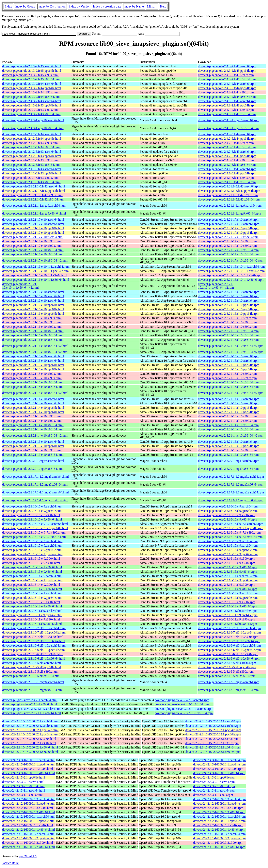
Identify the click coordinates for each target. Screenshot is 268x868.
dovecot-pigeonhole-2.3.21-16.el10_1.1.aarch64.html (36, 267)
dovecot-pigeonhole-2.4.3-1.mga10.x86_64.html (33, 128)
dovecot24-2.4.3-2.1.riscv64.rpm (214, 782)
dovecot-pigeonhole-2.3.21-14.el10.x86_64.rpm (228, 425)
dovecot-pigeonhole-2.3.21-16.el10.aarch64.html (33, 292)
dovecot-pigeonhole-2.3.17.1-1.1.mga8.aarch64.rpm (231, 492)
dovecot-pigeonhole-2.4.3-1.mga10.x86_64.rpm (228, 128)
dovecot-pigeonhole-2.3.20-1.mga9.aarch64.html (33, 461)
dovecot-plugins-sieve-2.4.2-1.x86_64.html (30, 704)
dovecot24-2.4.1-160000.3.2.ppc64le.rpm (219, 838)
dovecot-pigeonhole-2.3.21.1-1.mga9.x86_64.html (34, 213)
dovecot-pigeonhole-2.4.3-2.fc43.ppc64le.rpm (227, 105)
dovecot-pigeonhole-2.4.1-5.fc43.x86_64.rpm (227, 182)
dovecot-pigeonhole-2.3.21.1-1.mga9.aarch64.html (34, 206)
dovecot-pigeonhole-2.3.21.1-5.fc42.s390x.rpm (228, 195)
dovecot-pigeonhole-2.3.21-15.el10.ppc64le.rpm (229, 365)
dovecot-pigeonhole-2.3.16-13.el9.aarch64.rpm (228, 593)
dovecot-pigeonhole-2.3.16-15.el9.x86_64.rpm (228, 567)
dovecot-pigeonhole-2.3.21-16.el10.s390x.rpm (227, 318)
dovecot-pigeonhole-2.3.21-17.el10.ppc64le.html (33, 228)
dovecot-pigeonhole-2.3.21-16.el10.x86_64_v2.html (35, 346)
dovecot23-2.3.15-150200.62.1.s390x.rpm (212, 739)
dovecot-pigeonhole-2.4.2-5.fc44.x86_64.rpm (227, 147)
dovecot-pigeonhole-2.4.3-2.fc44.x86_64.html (31, 97)
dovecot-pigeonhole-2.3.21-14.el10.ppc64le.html (33, 408)
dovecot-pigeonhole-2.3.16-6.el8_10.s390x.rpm (228, 654)
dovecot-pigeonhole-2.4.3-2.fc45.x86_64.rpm (227, 79)
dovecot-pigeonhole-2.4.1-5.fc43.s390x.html (30, 178)
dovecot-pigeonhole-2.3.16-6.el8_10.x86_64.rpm (229, 659)
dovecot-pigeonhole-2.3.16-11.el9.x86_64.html (32, 624)
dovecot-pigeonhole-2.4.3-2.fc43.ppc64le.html (32, 105)
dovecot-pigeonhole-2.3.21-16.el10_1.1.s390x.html (35, 275)
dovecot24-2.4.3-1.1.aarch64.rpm (214, 790)
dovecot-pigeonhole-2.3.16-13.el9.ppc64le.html (32, 598)
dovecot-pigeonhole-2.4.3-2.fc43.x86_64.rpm (227, 114)
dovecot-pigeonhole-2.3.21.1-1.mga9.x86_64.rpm (230, 213)
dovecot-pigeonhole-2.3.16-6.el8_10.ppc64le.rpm (229, 650)
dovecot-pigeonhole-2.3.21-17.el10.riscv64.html (33, 237)
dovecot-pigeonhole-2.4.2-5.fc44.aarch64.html (32, 134)
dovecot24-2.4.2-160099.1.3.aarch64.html (29, 799)
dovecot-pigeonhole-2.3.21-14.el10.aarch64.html (33, 399)
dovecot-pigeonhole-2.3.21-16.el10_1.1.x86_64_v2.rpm (216, 286)
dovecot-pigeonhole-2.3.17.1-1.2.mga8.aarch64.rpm (231, 477)
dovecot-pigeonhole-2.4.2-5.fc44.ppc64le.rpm (227, 139)
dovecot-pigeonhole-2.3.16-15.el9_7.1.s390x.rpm (229, 532)
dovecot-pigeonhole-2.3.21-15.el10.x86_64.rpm (228, 382)
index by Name (134, 6)
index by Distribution (52, 6)
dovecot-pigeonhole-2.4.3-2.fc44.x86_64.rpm (227, 97)
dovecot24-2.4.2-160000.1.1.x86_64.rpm (219, 830)
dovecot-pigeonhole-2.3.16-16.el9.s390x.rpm (227, 515)
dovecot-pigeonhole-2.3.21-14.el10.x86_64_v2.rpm (231, 435)
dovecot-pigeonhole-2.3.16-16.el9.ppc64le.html (32, 511)
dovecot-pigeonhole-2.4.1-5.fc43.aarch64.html (32, 169)
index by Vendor (79, 6)
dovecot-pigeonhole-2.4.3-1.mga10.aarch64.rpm (229, 120)
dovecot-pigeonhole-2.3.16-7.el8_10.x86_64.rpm (229, 641)
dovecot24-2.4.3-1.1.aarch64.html (24, 790)
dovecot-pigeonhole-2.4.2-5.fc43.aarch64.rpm (227, 152)
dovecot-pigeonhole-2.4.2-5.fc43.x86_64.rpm (227, 165)
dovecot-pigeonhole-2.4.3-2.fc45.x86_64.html (31, 79)
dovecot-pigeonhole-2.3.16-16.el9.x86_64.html (32, 519)
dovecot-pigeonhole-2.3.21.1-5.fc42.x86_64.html (33, 199)
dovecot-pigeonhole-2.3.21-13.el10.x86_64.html (33, 455)
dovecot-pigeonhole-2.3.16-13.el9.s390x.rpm (227, 602)
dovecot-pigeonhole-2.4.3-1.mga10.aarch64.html (33, 120)
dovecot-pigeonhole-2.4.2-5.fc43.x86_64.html (31, 165)
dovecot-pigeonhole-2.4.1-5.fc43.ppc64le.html (32, 173)
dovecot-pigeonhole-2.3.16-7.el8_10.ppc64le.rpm (229, 632)
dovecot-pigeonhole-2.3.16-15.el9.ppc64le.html (32, 550)
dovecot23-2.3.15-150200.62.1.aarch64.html (30, 721)
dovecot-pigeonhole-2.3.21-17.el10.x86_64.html (33, 250)
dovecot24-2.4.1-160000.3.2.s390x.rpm (218, 843)
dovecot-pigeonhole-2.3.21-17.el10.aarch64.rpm (229, 220)
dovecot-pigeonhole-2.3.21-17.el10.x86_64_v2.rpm (231, 260)
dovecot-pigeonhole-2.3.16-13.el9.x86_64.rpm (228, 606)
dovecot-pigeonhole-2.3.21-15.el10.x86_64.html (33, 382)
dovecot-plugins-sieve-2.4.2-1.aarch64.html (30, 700)
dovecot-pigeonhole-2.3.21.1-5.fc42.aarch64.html (34, 186)
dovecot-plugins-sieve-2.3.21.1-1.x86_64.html (32, 713)
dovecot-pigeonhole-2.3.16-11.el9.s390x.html (31, 619)
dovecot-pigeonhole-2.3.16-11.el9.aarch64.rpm (228, 611)
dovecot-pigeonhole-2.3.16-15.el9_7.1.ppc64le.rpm (231, 528)
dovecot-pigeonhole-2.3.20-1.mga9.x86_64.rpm (228, 469)
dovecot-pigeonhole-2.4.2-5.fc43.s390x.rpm (226, 160)
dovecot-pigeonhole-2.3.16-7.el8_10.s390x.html (33, 637)
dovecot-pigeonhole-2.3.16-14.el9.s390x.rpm (227, 585)
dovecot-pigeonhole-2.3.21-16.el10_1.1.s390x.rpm (230, 275)
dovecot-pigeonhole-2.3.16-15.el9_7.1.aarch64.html (35, 524)
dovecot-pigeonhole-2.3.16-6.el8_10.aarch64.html (34, 645)
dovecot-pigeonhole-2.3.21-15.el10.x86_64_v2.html (35, 393)
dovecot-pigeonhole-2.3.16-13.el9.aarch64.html (32, 593)
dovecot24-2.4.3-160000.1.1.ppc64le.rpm (219, 764)
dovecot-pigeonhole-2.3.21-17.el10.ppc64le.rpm (229, 228)
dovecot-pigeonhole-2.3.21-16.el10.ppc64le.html (33, 305)
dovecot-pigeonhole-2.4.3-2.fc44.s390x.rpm (226, 92)
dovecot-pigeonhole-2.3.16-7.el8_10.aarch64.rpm (229, 628)
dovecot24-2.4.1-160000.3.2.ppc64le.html (29, 838)
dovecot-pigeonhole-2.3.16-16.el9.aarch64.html (32, 506)
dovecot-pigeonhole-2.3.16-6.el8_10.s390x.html (33, 654)
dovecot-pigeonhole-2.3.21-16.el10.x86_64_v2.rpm (231, 346)
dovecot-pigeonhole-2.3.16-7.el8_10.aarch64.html (34, 628)
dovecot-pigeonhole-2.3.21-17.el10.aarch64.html (33, 220)
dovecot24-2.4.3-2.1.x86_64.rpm (214, 786)
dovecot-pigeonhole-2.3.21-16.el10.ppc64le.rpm (229, 305)
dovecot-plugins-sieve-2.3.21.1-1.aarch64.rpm (184, 709)
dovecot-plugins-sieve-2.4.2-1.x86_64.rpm (182, 704)
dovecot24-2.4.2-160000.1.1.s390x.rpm (218, 825)
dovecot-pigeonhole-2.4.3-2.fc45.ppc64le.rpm (227, 71)
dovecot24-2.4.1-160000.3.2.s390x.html (28, 843)
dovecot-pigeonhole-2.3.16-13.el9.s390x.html (31, 602)
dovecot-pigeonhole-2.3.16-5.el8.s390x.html (30, 672)
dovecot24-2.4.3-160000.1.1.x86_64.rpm (219, 773)
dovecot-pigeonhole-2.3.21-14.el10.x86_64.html (33, 425)
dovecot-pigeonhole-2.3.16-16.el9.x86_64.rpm (228, 519)
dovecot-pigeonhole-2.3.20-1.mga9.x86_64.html (33, 469)
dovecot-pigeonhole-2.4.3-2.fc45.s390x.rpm (226, 75)
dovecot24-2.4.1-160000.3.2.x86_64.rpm (219, 847)
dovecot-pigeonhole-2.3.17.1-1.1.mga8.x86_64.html (35, 500)
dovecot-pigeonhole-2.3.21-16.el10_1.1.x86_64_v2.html (20, 286)
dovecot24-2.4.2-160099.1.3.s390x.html (28, 808)
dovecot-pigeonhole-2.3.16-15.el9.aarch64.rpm (228, 541)
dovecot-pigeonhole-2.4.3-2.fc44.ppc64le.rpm (227, 88)
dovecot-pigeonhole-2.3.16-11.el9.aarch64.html (32, 611)
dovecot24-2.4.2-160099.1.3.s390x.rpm (218, 808)
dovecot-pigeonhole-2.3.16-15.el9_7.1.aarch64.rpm (231, 524)
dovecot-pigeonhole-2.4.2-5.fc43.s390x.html (30, 160)
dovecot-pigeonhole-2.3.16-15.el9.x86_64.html (32, 567)
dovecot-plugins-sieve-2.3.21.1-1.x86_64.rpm (184, 713)
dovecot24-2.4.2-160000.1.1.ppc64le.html (29, 821)
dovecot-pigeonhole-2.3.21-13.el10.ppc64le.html (33, 446)
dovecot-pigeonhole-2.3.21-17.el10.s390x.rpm (227, 241)
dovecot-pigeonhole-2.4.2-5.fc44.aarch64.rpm (227, 134)
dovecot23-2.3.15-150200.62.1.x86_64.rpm (213, 747)
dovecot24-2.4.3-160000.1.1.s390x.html (28, 769)
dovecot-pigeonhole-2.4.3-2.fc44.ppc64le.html (32, 88)
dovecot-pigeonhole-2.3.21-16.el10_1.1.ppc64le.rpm (231, 271)
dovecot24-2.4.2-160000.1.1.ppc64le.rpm (219, 821)
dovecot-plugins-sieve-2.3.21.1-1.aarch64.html (32, 709)
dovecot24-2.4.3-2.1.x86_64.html (23, 786)
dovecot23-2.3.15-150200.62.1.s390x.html (29, 739)
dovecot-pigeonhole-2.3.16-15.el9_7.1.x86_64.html (35, 537)
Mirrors (152, 6)
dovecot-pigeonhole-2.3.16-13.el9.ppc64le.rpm (228, 598)
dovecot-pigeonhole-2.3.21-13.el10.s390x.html (32, 450)
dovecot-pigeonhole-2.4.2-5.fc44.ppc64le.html (32, 139)
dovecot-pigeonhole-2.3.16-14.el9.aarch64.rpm (228, 576)
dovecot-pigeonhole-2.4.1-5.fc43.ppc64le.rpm (227, 173)
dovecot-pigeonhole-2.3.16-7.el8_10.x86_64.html (34, 641)
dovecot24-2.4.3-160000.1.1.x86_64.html (29, 773)
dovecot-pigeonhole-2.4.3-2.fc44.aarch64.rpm (227, 84)
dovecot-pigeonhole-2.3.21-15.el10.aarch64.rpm (229, 356)
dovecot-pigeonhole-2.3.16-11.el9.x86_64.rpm (228, 624)
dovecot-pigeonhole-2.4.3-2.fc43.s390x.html (30, 110)
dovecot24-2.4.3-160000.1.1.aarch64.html (29, 760)
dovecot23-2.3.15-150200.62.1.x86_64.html (30, 747)
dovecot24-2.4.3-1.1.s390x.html (22, 795)
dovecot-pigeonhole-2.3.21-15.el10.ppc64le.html (33, 365)
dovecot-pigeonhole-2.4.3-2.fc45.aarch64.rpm (227, 66)
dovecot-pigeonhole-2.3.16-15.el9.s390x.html (31, 559)
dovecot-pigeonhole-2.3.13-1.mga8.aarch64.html (33, 682)
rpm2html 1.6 (28, 856)
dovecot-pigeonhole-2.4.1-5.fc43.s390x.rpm (226, 178)
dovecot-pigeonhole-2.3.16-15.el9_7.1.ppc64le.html (35, 528)
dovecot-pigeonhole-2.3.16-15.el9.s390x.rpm (227, 559)
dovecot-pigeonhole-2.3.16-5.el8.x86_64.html (31, 676)
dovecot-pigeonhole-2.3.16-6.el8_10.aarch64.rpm (229, 645)
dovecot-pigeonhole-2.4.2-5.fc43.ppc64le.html (32, 156)
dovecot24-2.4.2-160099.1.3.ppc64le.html (29, 804)
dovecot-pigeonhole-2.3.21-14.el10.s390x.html (32, 416)
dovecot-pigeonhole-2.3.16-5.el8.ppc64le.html (32, 667)
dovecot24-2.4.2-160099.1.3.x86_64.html (29, 812)
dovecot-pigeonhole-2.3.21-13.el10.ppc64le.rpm (229, 446)
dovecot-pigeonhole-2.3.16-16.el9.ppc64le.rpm (228, 511)
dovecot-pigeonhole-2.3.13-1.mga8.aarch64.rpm (229, 682)
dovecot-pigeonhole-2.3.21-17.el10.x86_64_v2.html (35, 260)
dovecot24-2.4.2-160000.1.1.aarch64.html (29, 817)
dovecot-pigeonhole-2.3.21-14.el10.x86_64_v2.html (35, 435)
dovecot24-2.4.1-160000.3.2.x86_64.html (29, 847)
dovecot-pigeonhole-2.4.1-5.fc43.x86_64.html (31, 182)
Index (8, 6)
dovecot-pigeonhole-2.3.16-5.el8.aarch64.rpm (227, 663)
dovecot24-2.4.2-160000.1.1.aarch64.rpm (219, 817)
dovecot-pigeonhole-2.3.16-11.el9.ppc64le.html (32, 615)
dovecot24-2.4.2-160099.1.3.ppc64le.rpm (219, 804)
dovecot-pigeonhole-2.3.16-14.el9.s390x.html (31, 585)
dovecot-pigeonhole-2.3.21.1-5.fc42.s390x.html (32, 195)
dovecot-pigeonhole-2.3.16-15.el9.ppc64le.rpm (228, 550)
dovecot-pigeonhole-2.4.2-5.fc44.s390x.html (30, 143)
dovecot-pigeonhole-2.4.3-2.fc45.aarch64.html (32, 66)
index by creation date (107, 6)
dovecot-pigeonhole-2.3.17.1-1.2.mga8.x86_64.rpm (231, 484)
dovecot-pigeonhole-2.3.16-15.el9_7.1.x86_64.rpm (230, 537)
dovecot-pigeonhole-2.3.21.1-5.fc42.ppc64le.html (34, 191)
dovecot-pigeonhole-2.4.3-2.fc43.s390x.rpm (226, 110)
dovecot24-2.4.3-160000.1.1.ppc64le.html (29, 764)
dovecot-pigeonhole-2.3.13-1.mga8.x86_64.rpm (228, 690)
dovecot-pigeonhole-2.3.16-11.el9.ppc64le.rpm (228, 615)
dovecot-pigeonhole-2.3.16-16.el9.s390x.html (31, 515)
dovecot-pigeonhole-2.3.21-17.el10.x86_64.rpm (228, 250)
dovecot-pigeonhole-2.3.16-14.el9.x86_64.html (32, 589)
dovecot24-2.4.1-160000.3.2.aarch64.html (29, 834)
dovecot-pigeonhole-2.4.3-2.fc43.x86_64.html (31, 114)
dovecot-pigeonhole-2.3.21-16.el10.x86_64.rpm (228, 331)
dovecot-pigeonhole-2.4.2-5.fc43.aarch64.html (32, 152)
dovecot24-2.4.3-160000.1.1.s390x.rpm (218, 769)
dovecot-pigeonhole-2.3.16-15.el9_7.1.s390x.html (34, 532)
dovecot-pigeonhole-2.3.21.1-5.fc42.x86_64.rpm (229, 199)
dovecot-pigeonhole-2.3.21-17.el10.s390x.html (32, 241)
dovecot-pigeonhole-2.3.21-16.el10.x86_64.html (33, 331)
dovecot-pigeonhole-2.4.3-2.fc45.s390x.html (30, 75)
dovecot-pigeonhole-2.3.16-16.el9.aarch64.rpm (228, 506)
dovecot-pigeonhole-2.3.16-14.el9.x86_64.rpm (228, 589)
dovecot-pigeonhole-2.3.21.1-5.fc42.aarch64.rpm (229, 186)
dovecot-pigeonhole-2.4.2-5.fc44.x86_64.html (31, 147)
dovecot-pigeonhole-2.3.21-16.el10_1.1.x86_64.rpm (231, 280)
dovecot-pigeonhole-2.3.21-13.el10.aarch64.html (33, 442)
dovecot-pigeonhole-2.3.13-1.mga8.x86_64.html (33, 690)
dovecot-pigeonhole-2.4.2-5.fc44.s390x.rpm (226, 143)
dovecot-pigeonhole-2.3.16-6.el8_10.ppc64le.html (34, 650)
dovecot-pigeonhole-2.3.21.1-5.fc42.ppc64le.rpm (229, 191)
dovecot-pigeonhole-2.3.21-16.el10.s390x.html (32, 318)
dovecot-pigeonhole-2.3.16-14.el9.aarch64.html (32, 576)
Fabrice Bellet (10, 863)
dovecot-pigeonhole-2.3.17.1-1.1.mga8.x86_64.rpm (231, 500)
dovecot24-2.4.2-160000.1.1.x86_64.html (29, 830)
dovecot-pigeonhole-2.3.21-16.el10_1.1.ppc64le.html (36, 271)
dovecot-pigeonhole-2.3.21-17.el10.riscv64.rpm (228, 237)
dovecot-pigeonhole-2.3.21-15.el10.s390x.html (32, 374)
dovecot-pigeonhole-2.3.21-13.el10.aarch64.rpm (229, 442)
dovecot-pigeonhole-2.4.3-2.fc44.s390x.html (30, 92)
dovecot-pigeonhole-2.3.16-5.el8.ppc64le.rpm (227, 667)
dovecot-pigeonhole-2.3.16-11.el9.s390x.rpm (227, 619)
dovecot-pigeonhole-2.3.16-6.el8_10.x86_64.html (34, 659)
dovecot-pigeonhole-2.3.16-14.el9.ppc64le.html (32, 580)
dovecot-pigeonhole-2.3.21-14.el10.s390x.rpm (227, 416)
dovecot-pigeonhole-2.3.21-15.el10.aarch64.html (33, 356)
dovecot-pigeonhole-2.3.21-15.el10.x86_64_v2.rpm (231, 393)
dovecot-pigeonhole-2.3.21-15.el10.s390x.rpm (227, 374)
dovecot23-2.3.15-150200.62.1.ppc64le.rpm (213, 730)
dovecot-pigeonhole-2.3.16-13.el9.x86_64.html (32, 606)
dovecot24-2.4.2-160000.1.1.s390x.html (28, 825)
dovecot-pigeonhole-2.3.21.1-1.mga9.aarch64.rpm (230, 206)
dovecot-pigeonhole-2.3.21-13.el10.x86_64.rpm (228, 455)
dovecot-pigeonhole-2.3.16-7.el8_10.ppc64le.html (34, 632)
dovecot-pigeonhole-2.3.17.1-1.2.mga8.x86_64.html (35, 484)
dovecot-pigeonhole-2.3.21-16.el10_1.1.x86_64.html (36, 280)
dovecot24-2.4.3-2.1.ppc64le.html (24, 777)
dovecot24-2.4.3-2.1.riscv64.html (23, 782)
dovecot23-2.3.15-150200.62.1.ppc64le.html (30, 730)
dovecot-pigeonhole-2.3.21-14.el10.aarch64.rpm (229, 399)
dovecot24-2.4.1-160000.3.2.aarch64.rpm (219, 834)
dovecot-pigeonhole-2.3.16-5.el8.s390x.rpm (226, 672)
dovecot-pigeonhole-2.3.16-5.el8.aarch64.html (32, 663)
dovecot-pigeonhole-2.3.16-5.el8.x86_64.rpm (227, 676)
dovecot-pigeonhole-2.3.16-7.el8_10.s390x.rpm (228, 637)
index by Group (25, 6)
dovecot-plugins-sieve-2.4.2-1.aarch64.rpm (182, 700)
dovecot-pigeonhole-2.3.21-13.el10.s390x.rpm (227, 450)
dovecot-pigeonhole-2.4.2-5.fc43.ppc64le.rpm (227, 156)
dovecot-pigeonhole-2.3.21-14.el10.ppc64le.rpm (229, 408)
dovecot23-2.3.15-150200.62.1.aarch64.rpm (213, 721)
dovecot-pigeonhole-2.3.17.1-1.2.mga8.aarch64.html (35, 477)
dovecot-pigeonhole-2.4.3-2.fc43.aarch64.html (32, 101)
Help (163, 6)
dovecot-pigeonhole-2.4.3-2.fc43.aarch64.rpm (227, 101)
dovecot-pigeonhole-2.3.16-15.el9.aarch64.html (32, 541)
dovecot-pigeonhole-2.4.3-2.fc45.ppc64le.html (32, 71)
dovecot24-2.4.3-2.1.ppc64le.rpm (214, 777)
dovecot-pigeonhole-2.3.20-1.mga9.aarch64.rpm (229, 461)
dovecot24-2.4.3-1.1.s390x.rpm (213, 795)
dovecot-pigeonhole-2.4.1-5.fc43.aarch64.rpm (227, 169)
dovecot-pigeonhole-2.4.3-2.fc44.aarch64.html (32, 84)
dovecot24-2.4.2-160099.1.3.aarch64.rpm (219, 799)
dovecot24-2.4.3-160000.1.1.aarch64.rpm (219, 760)
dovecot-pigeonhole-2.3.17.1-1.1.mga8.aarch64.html (35, 492)
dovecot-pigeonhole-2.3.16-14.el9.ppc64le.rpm (228, 580)
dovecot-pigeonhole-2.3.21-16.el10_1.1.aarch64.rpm (231, 267)
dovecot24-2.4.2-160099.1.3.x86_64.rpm (219, 812)
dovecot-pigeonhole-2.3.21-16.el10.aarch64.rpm (229, 292)
